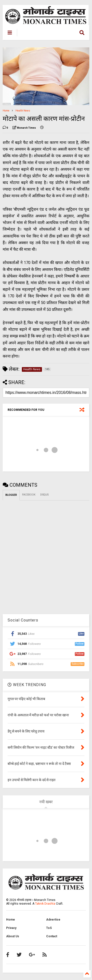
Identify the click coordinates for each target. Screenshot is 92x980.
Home (6, 111)
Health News (23, 111)
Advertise (53, 920)
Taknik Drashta (45, 904)
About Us (13, 936)
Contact (52, 936)
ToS (49, 928)
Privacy (11, 928)
